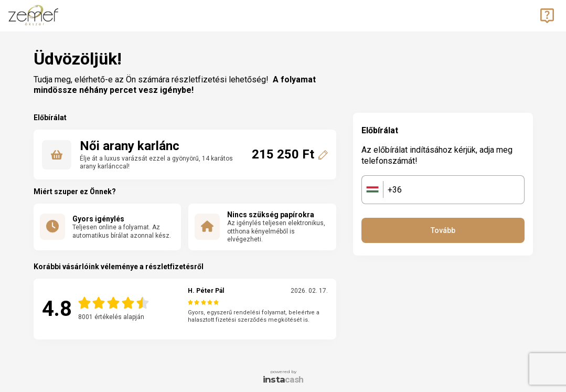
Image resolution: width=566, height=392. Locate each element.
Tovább (443, 230)
